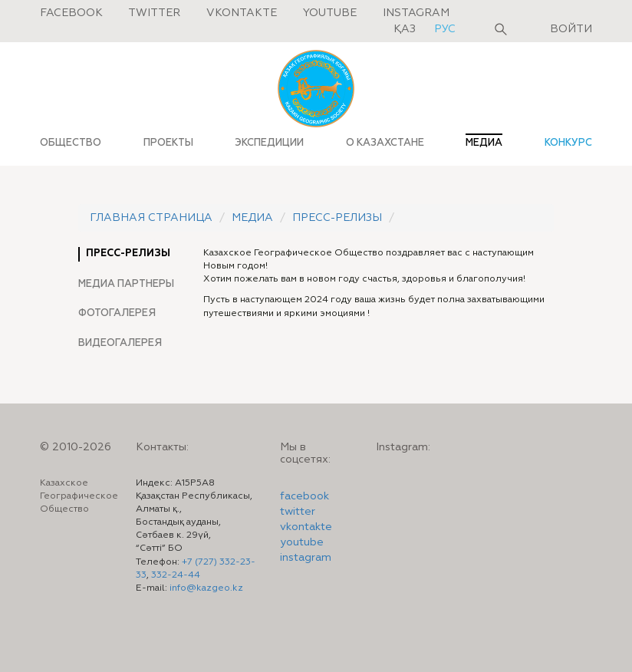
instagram (306, 558)
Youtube (330, 13)
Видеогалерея (120, 343)
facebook (304, 496)
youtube (302, 542)
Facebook (71, 13)
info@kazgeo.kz (206, 588)
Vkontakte (242, 13)
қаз (406, 29)
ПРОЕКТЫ (168, 143)
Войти (571, 29)
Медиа (252, 218)
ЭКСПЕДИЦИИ (269, 143)
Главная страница (151, 218)
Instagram (416, 13)
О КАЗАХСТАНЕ (385, 143)
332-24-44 (176, 575)
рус (445, 29)
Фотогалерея (117, 313)
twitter (298, 512)
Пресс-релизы (337, 218)
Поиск (501, 29)
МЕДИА (484, 143)
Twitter (154, 13)
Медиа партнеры (126, 284)
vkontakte (306, 527)
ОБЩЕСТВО (71, 143)
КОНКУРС (568, 143)
